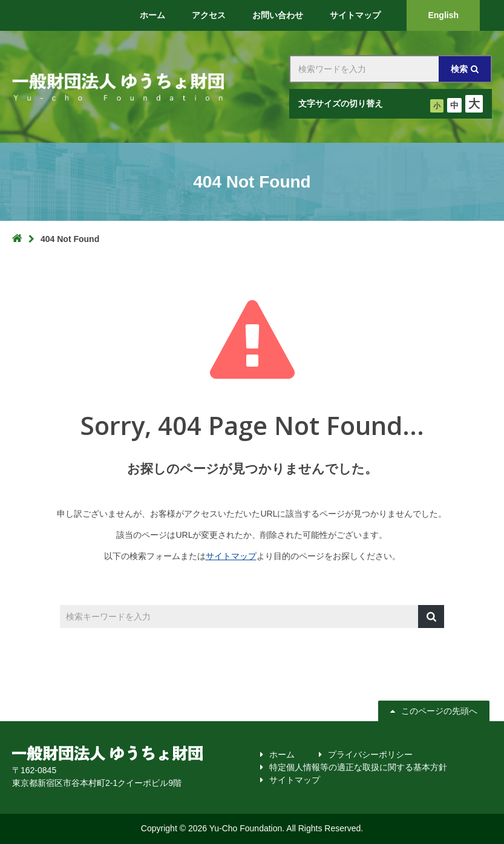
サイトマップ (231, 556)
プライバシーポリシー (370, 754)
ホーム (282, 754)
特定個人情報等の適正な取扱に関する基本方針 (358, 767)
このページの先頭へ (436, 711)
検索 (459, 69)
